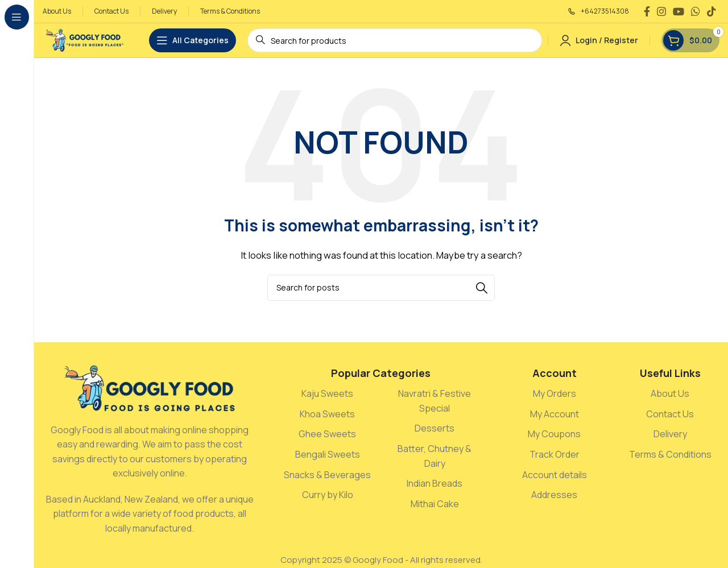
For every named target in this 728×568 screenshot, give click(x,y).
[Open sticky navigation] (193, 40)
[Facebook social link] (647, 11)
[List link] (328, 394)
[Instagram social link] (661, 11)
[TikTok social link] (712, 11)
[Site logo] (84, 40)
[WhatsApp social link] (696, 11)
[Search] (381, 288)
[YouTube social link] (679, 11)
